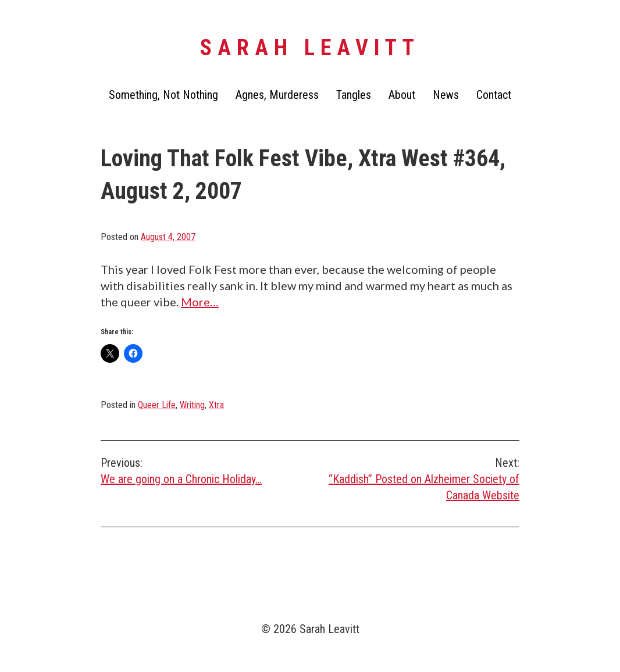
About (402, 95)
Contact (494, 95)
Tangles (354, 95)
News (446, 95)
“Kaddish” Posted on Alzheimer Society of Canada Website (415, 478)
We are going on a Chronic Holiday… (205, 470)
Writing (192, 405)
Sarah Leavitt (310, 48)
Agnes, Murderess (277, 95)
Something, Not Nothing (163, 95)
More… (200, 302)
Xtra (216, 405)
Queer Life (157, 405)
